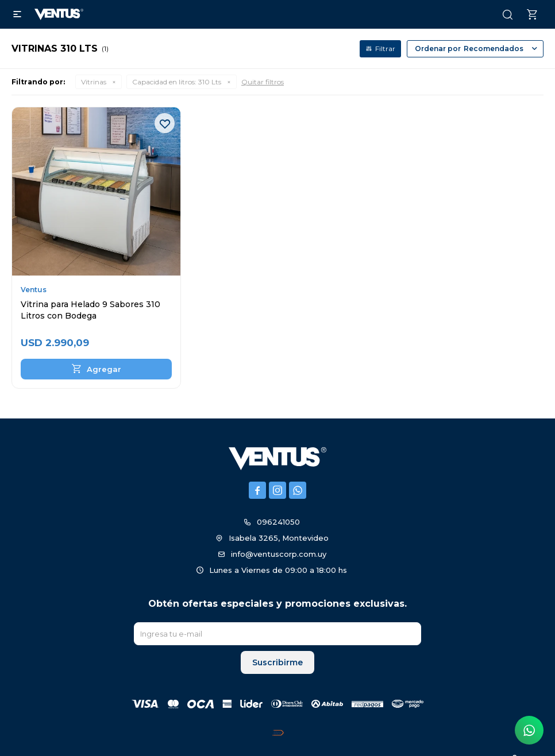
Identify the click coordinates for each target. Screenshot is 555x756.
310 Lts (177, 82)
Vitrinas (94, 82)
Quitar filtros (263, 82)
